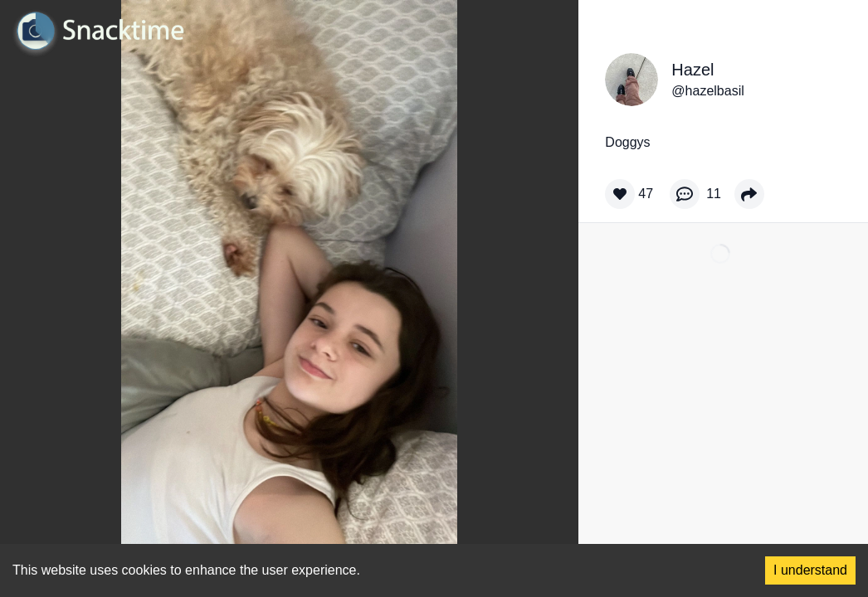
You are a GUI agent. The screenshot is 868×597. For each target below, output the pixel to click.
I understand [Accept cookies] (810, 570)
